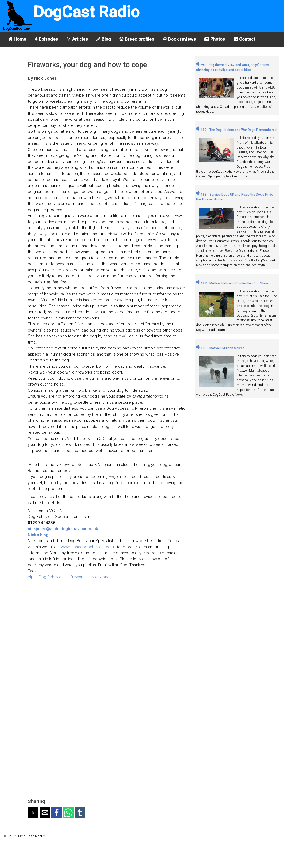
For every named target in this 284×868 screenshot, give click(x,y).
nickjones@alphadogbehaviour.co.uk (63, 529)
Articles (77, 39)
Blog (104, 39)
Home (17, 39)
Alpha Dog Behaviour (46, 577)
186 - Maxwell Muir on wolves (220, 348)
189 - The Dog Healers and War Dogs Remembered (236, 130)
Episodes (46, 39)
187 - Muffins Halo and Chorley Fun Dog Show (232, 283)
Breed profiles (137, 39)
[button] (33, 813)
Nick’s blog (38, 535)
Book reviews (179, 39)
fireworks (78, 577)
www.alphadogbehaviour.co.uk (88, 547)
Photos (215, 39)
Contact (244, 39)
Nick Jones (102, 577)
